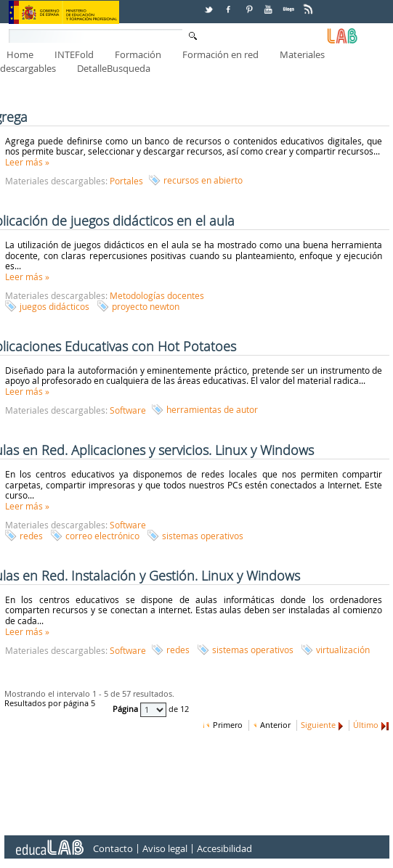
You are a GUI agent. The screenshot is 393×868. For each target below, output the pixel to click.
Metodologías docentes (157, 295)
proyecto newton (146, 306)
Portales (126, 181)
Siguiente (318, 725)
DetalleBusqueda (114, 68)
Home (20, 54)
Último (366, 725)
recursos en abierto (203, 180)
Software (128, 410)
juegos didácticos (54, 306)
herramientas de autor (212, 409)
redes (31, 536)
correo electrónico (102, 536)
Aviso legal (165, 849)
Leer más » (27, 162)
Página (126, 710)
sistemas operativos (203, 536)
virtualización (343, 650)
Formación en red (220, 54)
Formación (138, 54)
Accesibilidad (224, 849)
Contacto (113, 849)
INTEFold (74, 54)
